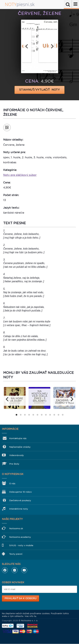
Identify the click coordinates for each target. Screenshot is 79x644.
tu (35, 616)
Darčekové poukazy (20, 500)
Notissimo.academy (20, 537)
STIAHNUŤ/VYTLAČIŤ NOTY (39, 90)
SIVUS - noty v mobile (21, 545)
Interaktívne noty (19, 509)
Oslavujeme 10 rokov (21, 492)
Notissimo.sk (16, 528)
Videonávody (16, 455)
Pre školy (14, 464)
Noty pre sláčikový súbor (20, 175)
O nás (12, 484)
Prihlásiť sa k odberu (20, 598)
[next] (52, 46)
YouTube (24, 570)
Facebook (5, 570)
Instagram (15, 570)
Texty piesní (16, 554)
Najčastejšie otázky (20, 447)
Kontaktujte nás (18, 438)
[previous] (27, 46)
